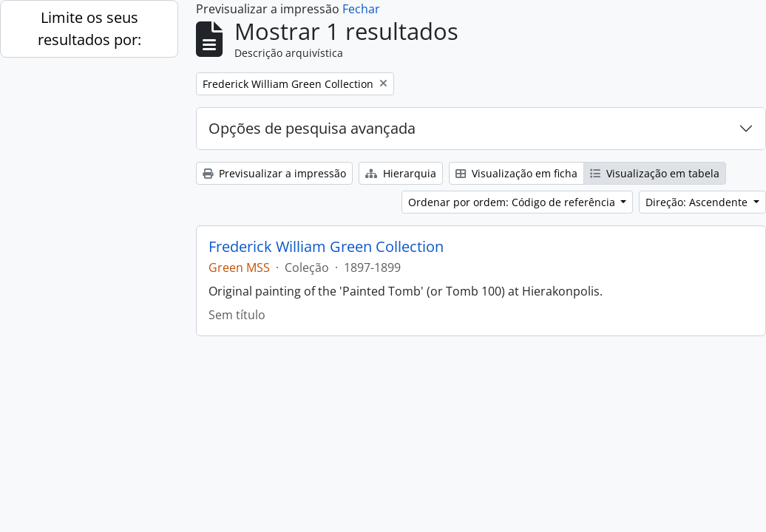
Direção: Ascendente (698, 202)
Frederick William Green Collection (326, 247)
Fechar (361, 9)
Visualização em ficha (516, 173)
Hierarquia (401, 173)
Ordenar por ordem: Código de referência (513, 202)
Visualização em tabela (655, 173)
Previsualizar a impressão (274, 173)
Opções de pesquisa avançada (312, 128)
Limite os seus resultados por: (89, 28)
